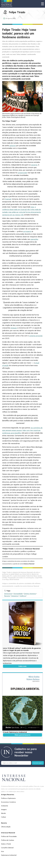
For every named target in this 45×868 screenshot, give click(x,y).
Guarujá (8, 199)
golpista (13, 145)
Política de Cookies (8, 840)
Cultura (3, 817)
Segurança (15, 596)
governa (34, 165)
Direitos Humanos (30, 594)
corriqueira (27, 231)
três (22, 215)
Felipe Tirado (17, 12)
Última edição (6, 827)
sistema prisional (36, 336)
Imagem (4, 809)
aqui (33, 207)
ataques (14, 328)
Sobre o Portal (6, 844)
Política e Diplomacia (8, 798)
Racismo (7, 596)
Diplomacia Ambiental (9, 855)
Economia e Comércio (8, 802)
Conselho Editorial (7, 848)
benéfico (18, 433)
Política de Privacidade (9, 836)
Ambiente (5, 806)
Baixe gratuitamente (23, 735)
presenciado (22, 173)
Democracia (8, 594)
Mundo (3, 813)
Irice (3, 851)
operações (34, 239)
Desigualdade (18, 594)
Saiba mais (22, 666)
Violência (23, 596)
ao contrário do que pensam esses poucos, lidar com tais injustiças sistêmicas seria (22, 430)
